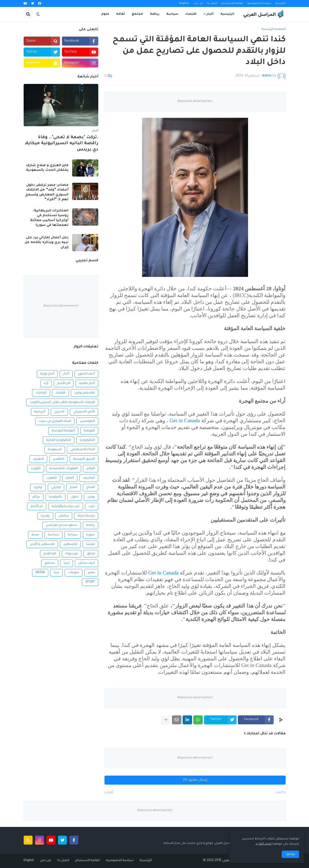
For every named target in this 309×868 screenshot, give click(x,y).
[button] (38, 14)
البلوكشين (87, 421)
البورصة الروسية (63, 431)
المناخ (91, 488)
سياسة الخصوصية (259, 3)
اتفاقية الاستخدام (232, 3)
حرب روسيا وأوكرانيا (66, 506)
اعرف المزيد (263, 844)
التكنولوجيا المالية (59, 440)
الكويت (36, 469)
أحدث (279, 793)
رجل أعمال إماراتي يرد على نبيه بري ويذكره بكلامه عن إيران (47, 243)
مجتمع (50, 563)
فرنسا (90, 544)
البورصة (89, 431)
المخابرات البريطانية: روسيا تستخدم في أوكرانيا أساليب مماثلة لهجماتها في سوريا (49, 218)
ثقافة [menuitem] (121, 14)
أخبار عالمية (87, 383)
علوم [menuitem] (105, 14)
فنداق (91, 554)
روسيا (45, 516)
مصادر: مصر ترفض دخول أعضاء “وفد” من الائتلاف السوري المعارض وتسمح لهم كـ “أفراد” (47, 192)
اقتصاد (60, 393)
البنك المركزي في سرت (55, 421)
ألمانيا (70, 478)
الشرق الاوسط (84, 459)
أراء (46, 383)
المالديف (89, 478)
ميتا (56, 573)
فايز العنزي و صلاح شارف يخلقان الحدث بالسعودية (47, 168)
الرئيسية (281, 3)
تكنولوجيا (55, 497)
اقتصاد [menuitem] (191, 14)
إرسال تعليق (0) (195, 780)
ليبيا (67, 563)
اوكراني (56, 488)
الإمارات (41, 393)
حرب (92, 506)
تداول (75, 497)
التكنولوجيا (87, 440)
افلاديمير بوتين (85, 393)
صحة (35, 535)
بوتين (91, 497)
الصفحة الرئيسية (274, 29)
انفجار (74, 488)
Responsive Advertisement (195, 101)
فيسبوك (72, 554)
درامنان (64, 516)
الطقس (58, 459)
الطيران (38, 459)
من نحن (198, 3)
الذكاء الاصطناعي (83, 450)
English (184, 3)
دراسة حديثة (86, 516)
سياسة (53, 535)
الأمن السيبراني (84, 412)
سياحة (73, 535)
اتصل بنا (212, 3)
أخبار (66, 374)
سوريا (91, 535)
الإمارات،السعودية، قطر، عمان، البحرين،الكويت (62, 402)
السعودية (55, 450)
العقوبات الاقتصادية (64, 469)
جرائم (36, 497)
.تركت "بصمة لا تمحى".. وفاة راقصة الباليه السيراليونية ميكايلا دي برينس (62, 144)
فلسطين (70, 544)
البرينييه (40, 412)
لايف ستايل (87, 563)
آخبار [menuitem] (210, 14)
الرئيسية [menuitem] (227, 14)
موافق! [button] (290, 854)
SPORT (90, 582)
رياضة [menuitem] (155, 14)
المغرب (51, 478)
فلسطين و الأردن (42, 544)
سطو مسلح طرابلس (62, 525)
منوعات (74, 573)
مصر (91, 573)
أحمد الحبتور (86, 374)
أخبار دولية (47, 374)
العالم (91, 469)
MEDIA (40, 573)
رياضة (91, 525)
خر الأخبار (37, 506)
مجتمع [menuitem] (137, 14)
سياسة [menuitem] (172, 14)
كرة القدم (50, 554)
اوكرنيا (38, 488)
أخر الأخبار (64, 383)
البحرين (59, 412)
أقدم (110, 793)
